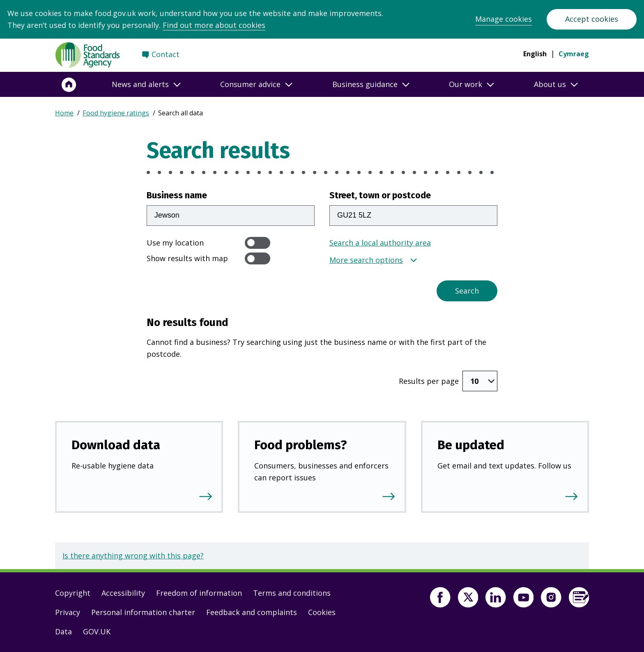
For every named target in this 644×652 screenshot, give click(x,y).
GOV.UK (97, 631)
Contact (166, 54)
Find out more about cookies (214, 25)
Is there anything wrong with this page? (133, 556)
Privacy (68, 612)
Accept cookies (592, 19)
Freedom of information (199, 593)
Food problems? (301, 445)
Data (63, 631)
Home (64, 113)
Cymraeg (574, 54)
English (535, 54)
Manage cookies (504, 19)
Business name (177, 195)
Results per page (429, 381)
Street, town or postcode (380, 195)
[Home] (69, 85)
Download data (116, 445)
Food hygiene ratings (116, 113)
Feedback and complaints (252, 612)
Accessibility (123, 593)
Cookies (322, 612)
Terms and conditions (292, 593)
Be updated (471, 445)
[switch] (258, 243)
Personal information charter (143, 612)
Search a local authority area (380, 243)
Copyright (73, 593)
